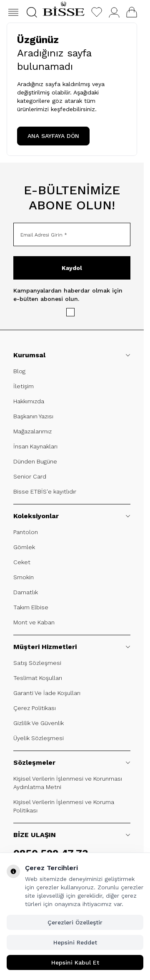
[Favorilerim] (97, 12)
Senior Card (30, 476)
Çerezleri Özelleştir (75, 922)
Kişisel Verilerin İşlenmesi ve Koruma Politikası (64, 806)
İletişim (24, 386)
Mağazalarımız (32, 431)
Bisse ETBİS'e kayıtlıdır (45, 491)
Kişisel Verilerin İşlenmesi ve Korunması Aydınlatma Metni (68, 783)
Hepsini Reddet (75, 942)
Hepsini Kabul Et (75, 962)
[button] (32, 12)
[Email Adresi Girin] (72, 234)
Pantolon (26, 532)
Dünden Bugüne (35, 461)
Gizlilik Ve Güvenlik (39, 723)
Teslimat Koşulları (38, 678)
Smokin (24, 577)
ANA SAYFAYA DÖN (53, 136)
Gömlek (24, 547)
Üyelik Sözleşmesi (39, 738)
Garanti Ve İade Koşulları (47, 693)
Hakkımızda (29, 401)
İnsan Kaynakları (35, 446)
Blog (19, 371)
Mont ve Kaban (34, 622)
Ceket (22, 562)
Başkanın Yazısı (33, 416)
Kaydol (72, 268)
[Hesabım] (114, 12)
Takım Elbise (31, 607)
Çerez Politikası (35, 708)
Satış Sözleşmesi (37, 663)
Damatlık (26, 592)
